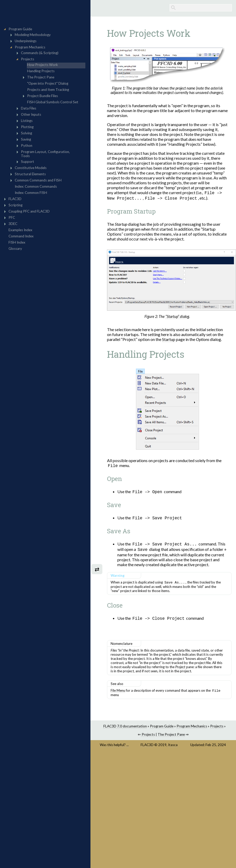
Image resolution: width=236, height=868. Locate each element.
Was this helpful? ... (114, 747)
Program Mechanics (192, 729)
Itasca (173, 747)
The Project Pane (171, 737)
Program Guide (162, 729)
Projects (217, 729)
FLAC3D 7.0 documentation (125, 729)
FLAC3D (147, 747)
